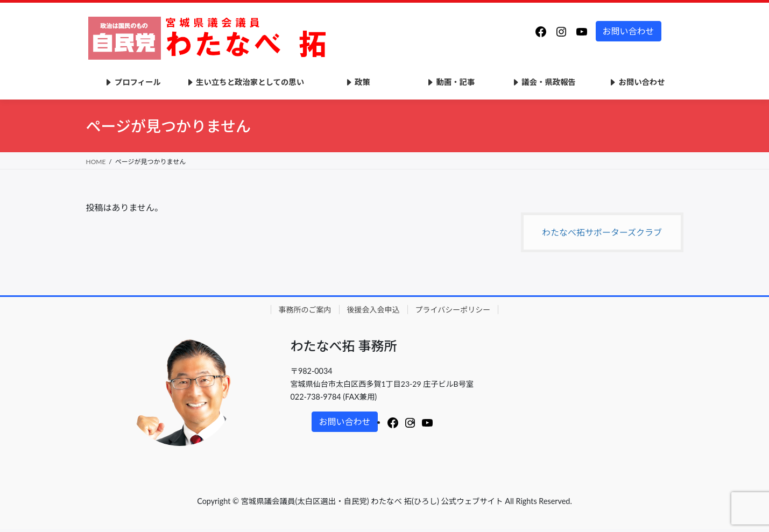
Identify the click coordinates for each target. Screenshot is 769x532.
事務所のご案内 (305, 310)
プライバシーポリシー (453, 310)
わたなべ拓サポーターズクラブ (602, 232)
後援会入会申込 (373, 310)
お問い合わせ (629, 31)
